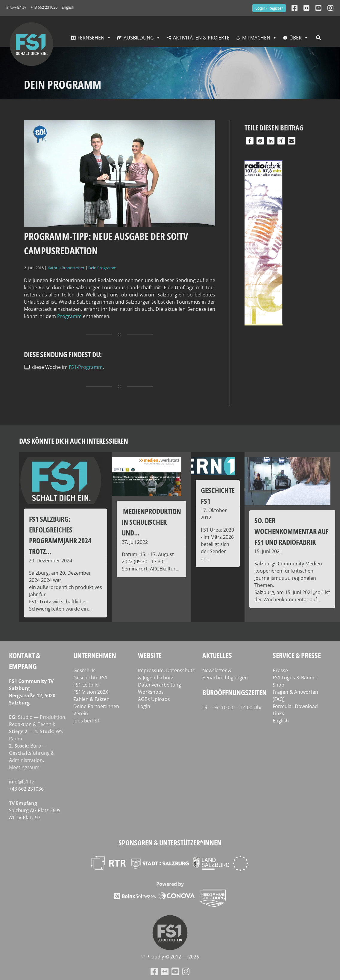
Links (278, 713)
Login (144, 706)
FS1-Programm (86, 367)
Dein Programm (102, 268)
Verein (81, 713)
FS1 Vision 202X (91, 692)
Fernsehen (91, 38)
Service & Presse (297, 655)
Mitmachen (256, 38)
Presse (280, 670)
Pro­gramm (70, 316)
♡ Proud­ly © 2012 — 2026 (170, 957)
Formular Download (295, 706)
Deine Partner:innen (96, 706)
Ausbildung (139, 38)
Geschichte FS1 (90, 678)
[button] (250, 141)
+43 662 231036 (44, 7)
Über (296, 38)
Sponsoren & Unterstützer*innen (170, 843)
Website (150, 655)
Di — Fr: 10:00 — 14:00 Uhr (232, 707)
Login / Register (269, 8)
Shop (278, 685)
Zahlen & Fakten (91, 699)
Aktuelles (217, 655)
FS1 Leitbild (86, 685)
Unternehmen (95, 655)
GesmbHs (84, 670)
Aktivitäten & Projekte (201, 38)
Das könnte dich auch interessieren (74, 441)
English (68, 7)
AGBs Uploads (154, 699)
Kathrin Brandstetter (66, 268)
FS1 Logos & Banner (295, 678)
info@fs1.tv (16, 7)
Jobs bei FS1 (87, 721)
